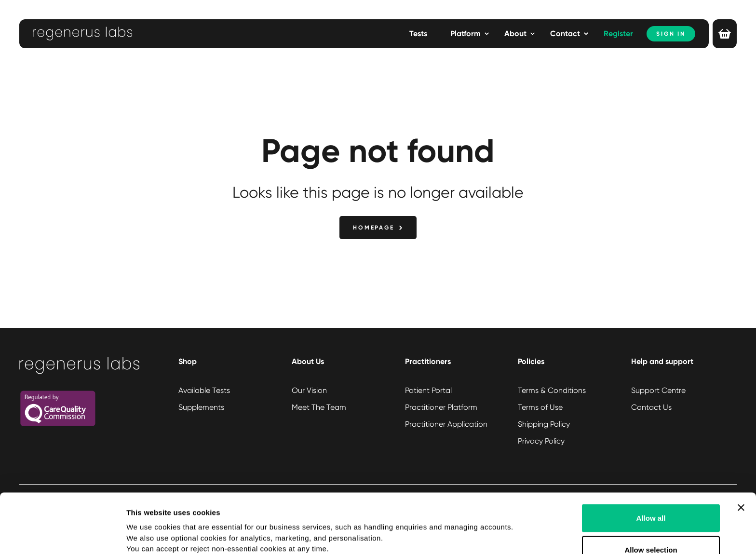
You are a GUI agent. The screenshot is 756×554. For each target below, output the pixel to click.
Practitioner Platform (441, 407)
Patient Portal (428, 390)
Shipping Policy (544, 424)
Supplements (201, 407)
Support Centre (658, 390)
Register (618, 34)
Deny (651, 525)
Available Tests (204, 390)
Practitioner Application (446, 424)
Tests (418, 34)
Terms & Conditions (552, 390)
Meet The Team (319, 407)
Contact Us (651, 407)
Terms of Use (540, 407)
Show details (506, 535)
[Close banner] (741, 452)
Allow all (651, 462)
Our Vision (309, 390)
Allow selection (651, 494)
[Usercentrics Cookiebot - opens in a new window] (62, 535)
